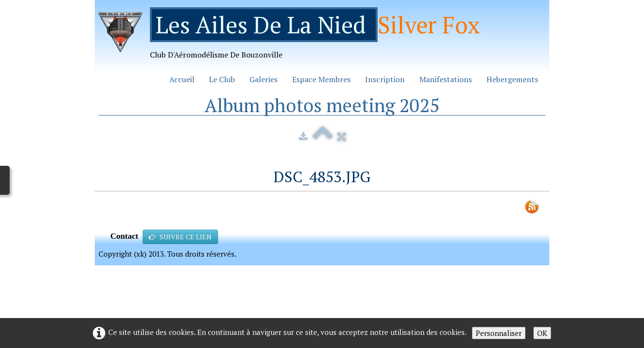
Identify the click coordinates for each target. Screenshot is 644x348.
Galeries (263, 79)
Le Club (222, 79)
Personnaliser (499, 333)
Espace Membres (321, 79)
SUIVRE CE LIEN (180, 237)
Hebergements (512, 79)
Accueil (182, 79)
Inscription (385, 79)
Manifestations (446, 79)
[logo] (293, 37)
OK (542, 333)
